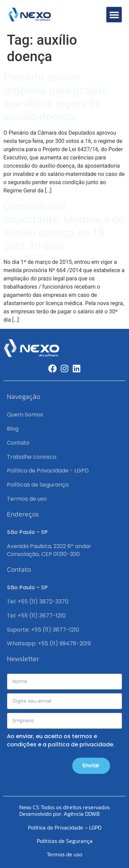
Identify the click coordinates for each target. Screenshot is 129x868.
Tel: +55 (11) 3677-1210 (36, 616)
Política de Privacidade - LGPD (48, 471)
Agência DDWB (82, 814)
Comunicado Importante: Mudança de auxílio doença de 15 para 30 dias (64, 226)
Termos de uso (27, 499)
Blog (13, 429)
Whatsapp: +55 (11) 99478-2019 (49, 643)
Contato (18, 443)
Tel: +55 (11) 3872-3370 (38, 602)
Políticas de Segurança (38, 485)
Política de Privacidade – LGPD (65, 827)
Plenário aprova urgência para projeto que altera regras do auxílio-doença (56, 97)
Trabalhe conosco (32, 457)
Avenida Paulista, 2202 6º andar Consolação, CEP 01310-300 (49, 550)
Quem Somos (25, 415)
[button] (114, 15)
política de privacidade (80, 744)
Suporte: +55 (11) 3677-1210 (43, 630)
